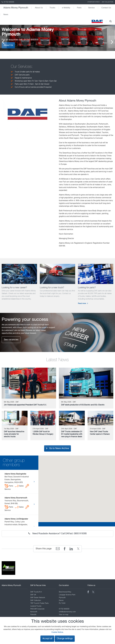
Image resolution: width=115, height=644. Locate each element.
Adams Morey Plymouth (16, 8)
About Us (39, 8)
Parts (79, 8)
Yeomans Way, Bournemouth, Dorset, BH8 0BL (17, 504)
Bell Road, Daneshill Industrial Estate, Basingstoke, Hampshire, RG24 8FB (17, 482)
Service (91, 8)
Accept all (47, 639)
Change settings (65, 639)
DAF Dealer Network (38, 598)
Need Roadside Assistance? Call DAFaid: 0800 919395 (58, 534)
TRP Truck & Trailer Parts (39, 603)
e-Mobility (66, 8)
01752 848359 (8, 2)
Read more (82, 303)
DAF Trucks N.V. (36, 592)
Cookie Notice (57, 632)
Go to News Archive (58, 448)
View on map (64, 615)
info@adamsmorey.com (67, 612)
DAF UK (33, 595)
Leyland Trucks (36, 606)
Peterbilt (33, 615)
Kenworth (34, 612)
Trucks (52, 8)
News (6, 14)
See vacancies (11, 340)
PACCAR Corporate (37, 609)
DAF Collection (108, 2)
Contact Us (106, 8)
